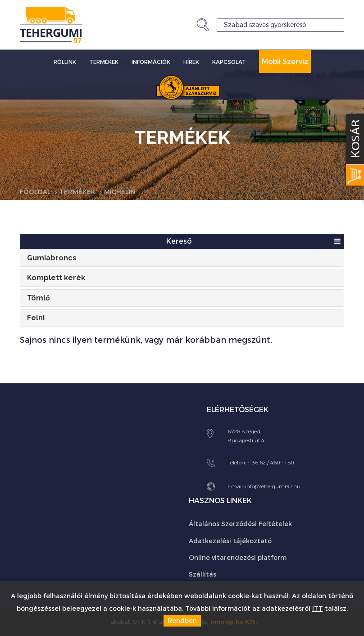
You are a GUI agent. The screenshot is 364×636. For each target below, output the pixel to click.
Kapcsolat (229, 62)
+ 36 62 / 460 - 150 (271, 463)
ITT (318, 609)
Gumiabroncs (52, 258)
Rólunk (65, 62)
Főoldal (35, 192)
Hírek (191, 62)
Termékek (104, 62)
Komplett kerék (56, 278)
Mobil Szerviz (285, 61)
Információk (151, 62)
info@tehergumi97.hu (273, 486)
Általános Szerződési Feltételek (240, 524)
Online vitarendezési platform (238, 558)
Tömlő (39, 298)
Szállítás (202, 575)
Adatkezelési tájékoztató (230, 541)
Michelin (120, 192)
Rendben (182, 621)
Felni (36, 318)
